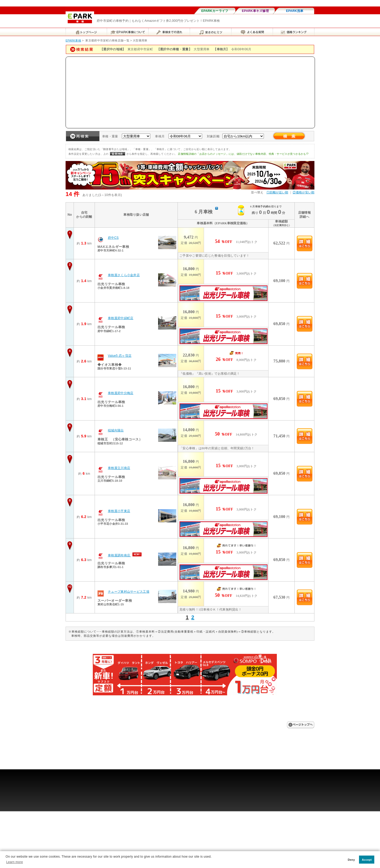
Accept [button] (367, 860)
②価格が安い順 (304, 192)
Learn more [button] (15, 862)
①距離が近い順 (277, 192)
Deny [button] (351, 860)
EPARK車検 (73, 40)
